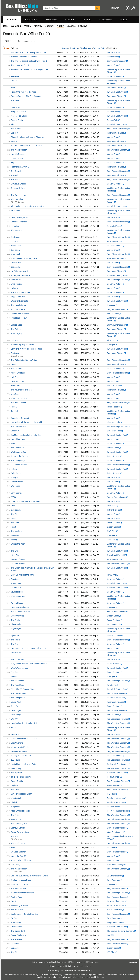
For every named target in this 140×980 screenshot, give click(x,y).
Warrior (14, 676)
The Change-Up (18, 460)
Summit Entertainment (118, 61)
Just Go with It (17, 171)
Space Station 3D (18, 935)
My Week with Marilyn (20, 747)
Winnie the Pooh (18, 544)
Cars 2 (14, 81)
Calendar (70, 20)
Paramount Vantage (117, 865)
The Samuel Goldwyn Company (122, 931)
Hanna (14, 407)
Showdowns (106, 20)
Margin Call (16, 798)
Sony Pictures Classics (118, 309)
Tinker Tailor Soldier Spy (21, 860)
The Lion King (17, 199)
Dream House (17, 603)
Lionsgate (112, 305)
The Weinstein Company (119, 150)
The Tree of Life (18, 681)
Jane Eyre (15, 706)
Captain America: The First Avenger (26, 96)
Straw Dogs (16, 715)
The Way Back (17, 910)
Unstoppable (16, 927)
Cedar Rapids (17, 781)
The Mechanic (17, 531)
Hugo (13, 364)
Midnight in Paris (18, 309)
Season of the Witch (19, 559)
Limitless (15, 241)
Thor (13, 88)
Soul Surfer (16, 386)
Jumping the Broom (19, 456)
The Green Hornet (19, 195)
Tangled (14, 411)
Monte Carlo (16, 583)
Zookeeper (16, 237)
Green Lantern (17, 158)
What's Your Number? (20, 668)
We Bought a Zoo (18, 452)
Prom (13, 727)
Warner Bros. (114, 52)
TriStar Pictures (115, 386)
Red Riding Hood (18, 439)
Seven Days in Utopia (20, 832)
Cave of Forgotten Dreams (22, 794)
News (48, 962)
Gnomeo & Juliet (18, 188)
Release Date (99, 48)
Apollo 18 (15, 636)
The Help (15, 100)
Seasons (71, 26)
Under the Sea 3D (19, 856)
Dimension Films (115, 422)
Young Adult (16, 702)
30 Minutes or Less (19, 465)
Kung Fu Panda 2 (18, 112)
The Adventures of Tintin (21, 390)
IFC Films (112, 794)
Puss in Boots (17, 120)
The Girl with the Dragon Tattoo (24, 360)
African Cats (16, 653)
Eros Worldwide (115, 880)
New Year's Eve (18, 381)
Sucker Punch (17, 482)
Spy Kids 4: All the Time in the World (26, 422)
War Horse (15, 486)
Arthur (14, 518)
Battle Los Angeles (19, 222)
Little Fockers (17, 284)
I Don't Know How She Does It (24, 739)
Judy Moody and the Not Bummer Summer (29, 664)
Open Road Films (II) (117, 555)
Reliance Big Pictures (117, 901)
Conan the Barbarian (20, 607)
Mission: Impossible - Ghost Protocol (26, 146)
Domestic (12, 20)
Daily (6, 26)
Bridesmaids (16, 107)
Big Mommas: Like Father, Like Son (26, 435)
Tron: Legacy (16, 333)
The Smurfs (16, 129)
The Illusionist (17, 939)
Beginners (15, 785)
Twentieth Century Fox (118, 92)
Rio (12, 124)
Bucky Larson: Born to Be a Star (25, 914)
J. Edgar (14, 477)
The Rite (15, 514)
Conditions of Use (43, 977)
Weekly (27, 26)
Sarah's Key (16, 768)
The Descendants (18, 427)
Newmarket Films (115, 910)
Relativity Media (115, 226)
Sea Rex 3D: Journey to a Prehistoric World (29, 876)
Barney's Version (18, 828)
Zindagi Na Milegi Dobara (22, 880)
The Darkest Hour (18, 693)
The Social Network (19, 843)
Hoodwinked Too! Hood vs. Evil (24, 723)
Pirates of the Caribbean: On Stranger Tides (30, 69)
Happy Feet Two (18, 297)
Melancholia (16, 922)
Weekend (16, 26)
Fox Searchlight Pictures (118, 280)
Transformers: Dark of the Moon (24, 57)
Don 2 (13, 901)
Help (89, 966)
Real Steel (15, 211)
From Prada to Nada (20, 884)
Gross (65, 48)
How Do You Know (19, 751)
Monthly (38, 26)
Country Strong (17, 616)
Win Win (14, 719)
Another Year (16, 897)
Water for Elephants (19, 301)
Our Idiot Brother (18, 564)
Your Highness (17, 592)
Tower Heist (16, 246)
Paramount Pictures (116, 88)
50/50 (13, 497)
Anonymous (16, 819)
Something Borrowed (20, 418)
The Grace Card (18, 931)
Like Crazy (15, 865)
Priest (13, 527)
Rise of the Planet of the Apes (24, 92)
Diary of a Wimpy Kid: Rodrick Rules (26, 349)
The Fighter (16, 329)
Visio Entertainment (116, 832)
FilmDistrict (113, 340)
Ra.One (14, 918)
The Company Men (19, 824)
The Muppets (17, 230)
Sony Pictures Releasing (119, 129)
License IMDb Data (77, 966)
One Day (15, 672)
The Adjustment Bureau (21, 292)
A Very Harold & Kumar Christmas (25, 501)
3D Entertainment (116, 876)
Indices (124, 20)
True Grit (15, 175)
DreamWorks (114, 57)
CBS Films (113, 531)
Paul (13, 443)
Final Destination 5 (19, 398)
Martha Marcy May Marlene (23, 893)
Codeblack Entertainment (119, 764)
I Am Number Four (19, 318)
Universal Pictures (116, 76)
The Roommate (17, 448)
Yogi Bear (15, 394)
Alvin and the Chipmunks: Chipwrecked (28, 206)
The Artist (15, 815)
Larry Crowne (17, 493)
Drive (13, 506)
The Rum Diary (17, 685)
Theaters (74, 48)
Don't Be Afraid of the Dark (22, 575)
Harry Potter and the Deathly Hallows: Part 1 (30, 648)
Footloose (15, 353)
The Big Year (16, 773)
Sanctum (15, 579)
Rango (14, 141)
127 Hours (15, 760)
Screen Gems (114, 314)
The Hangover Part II (20, 65)
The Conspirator (18, 698)
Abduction (15, 535)
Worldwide (51, 20)
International (32, 20)
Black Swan (16, 280)
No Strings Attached (19, 271)
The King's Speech (19, 150)
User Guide (63, 966)
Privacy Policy (61, 977)
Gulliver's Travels (18, 588)
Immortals (15, 226)
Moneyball (15, 254)
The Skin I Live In (18, 889)
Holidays (83, 26)
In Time (14, 469)
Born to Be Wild (18, 659)
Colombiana (16, 473)
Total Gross (86, 48)
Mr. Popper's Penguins (21, 275)
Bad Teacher (16, 180)
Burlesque (15, 948)
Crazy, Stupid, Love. (19, 218)
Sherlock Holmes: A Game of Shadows (27, 137)
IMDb (81, 970)
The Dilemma (17, 369)
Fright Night (16, 629)
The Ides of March (19, 403)
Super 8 (14, 133)
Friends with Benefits (20, 314)
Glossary (53, 966)
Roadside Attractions (117, 698)
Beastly (14, 540)
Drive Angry (16, 710)
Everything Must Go (19, 905)
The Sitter (15, 551)
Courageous (16, 510)
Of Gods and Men (19, 852)
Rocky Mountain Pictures (119, 811)
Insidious (15, 340)
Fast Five (15, 76)
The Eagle (15, 620)
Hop (13, 163)
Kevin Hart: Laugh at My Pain (23, 764)
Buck (13, 848)
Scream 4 (15, 431)
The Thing (15, 644)
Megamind (15, 807)
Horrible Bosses (18, 154)
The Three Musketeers (21, 612)
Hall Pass (15, 377)
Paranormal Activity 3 (20, 167)
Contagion (15, 250)
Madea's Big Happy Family (22, 345)
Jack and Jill (16, 267)
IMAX (110, 935)
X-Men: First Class (19, 116)
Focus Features (115, 407)
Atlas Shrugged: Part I (20, 811)
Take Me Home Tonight (21, 777)
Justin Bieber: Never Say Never (24, 258)
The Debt (15, 523)
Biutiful (14, 802)
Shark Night (16, 624)
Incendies (15, 944)
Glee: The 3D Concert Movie (23, 689)
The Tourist (16, 640)
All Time (87, 20)
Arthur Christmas (18, 373)
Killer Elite (15, 555)
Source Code (17, 325)
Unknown (15, 288)
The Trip (14, 952)
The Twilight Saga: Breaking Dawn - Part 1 (29, 61)
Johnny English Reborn (21, 756)
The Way (15, 836)
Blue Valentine (17, 743)
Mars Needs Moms (19, 596)
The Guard (16, 790)
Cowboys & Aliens (19, 184)
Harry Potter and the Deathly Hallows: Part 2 (30, 52)
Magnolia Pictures (116, 922)
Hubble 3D (15, 734)
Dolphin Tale (16, 263)
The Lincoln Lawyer (19, 305)
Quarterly (49, 26)
